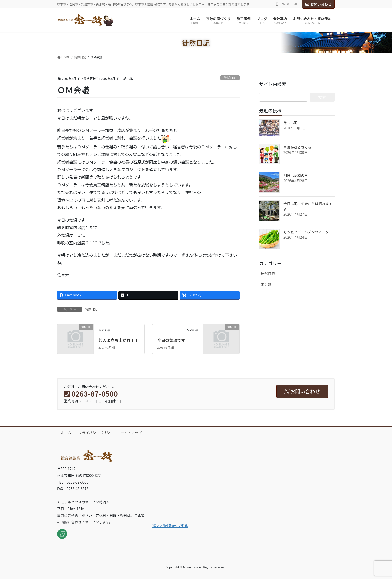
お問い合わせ (318, 4)
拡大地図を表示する (170, 525)
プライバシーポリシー (96, 433)
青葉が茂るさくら (297, 147)
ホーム (66, 433)
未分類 (266, 284)
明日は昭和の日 (296, 175)
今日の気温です (171, 340)
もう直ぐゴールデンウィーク (306, 232)
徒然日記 (230, 78)
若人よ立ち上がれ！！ (118, 340)
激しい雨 (290, 123)
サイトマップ (131, 433)
